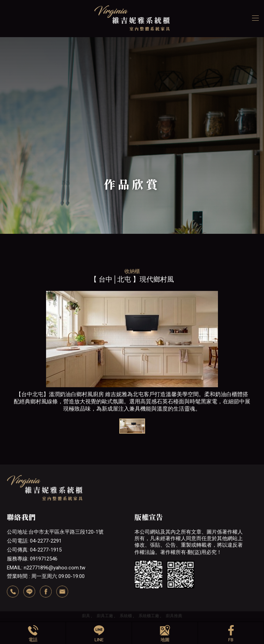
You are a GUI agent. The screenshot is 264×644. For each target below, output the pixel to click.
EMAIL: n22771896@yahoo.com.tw (46, 568)
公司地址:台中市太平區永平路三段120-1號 (55, 532)
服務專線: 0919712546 (32, 559)
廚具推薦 (174, 616)
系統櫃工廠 (149, 616)
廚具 (86, 616)
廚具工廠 (105, 616)
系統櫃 (126, 616)
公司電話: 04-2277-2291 (34, 541)
